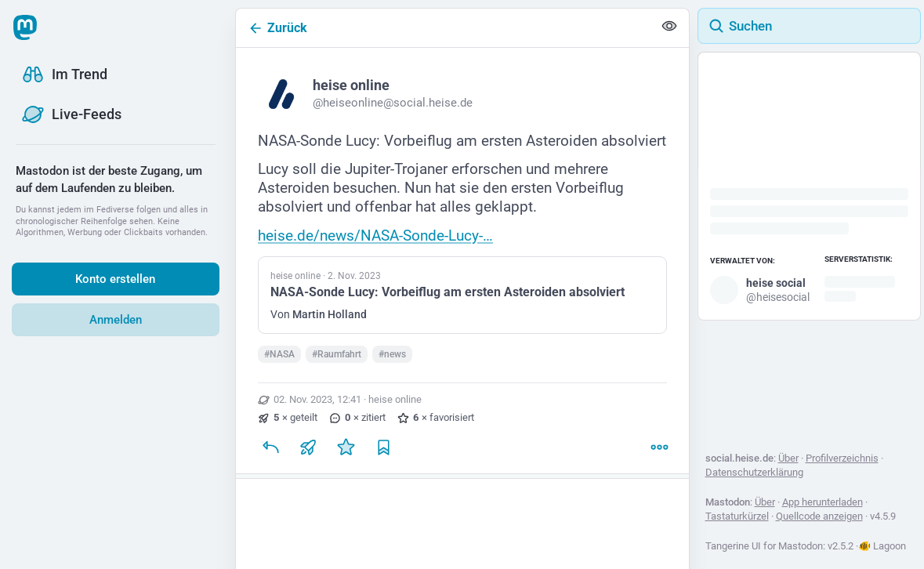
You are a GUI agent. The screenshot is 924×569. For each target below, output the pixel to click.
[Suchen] (809, 26)
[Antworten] (270, 454)
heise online (395, 406)
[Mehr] (659, 454)
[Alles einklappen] (669, 28)
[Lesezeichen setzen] (383, 454)
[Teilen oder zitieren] (308, 454)
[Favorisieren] (346, 454)
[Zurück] (444, 28)
